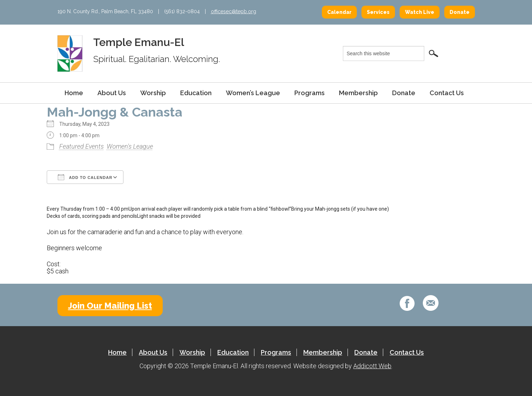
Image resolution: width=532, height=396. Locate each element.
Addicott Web (372, 366)
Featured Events (82, 146)
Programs (310, 93)
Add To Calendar (85, 177)
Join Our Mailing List (110, 306)
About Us (112, 93)
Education (196, 93)
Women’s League (253, 93)
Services (378, 12)
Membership (358, 93)
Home (74, 93)
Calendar (339, 12)
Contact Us (447, 93)
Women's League (130, 146)
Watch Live (420, 12)
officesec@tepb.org (234, 11)
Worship (153, 93)
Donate (460, 12)
